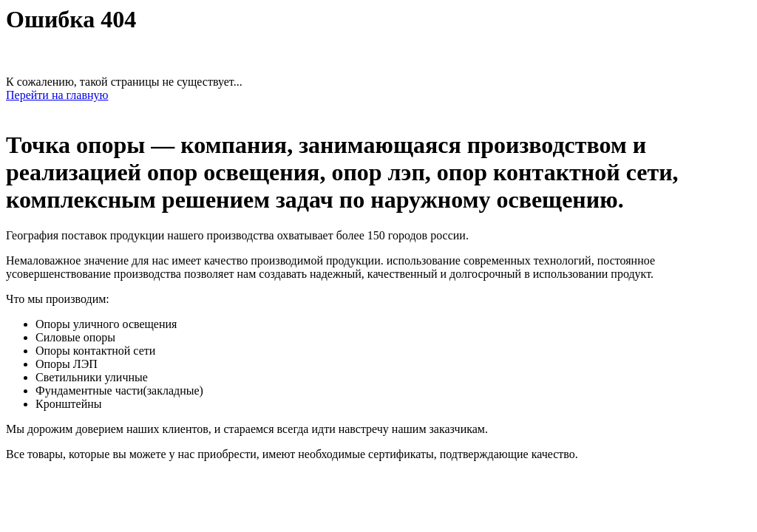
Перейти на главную (57, 95)
